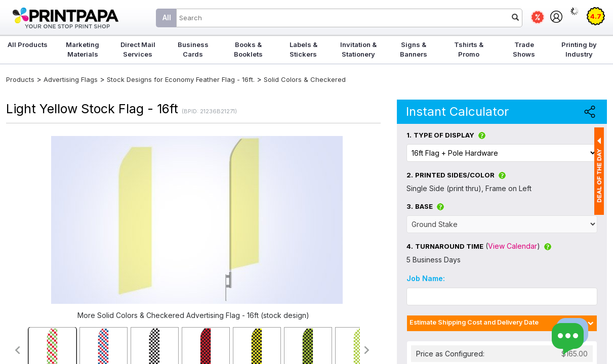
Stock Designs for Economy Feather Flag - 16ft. (181, 79)
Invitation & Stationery (358, 49)
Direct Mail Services (138, 49)
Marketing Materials (83, 49)
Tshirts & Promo (469, 49)
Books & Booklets (248, 49)
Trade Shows (524, 49)
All (167, 17)
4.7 (596, 16)
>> (367, 350)
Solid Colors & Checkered (305, 79)
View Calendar (513, 246)
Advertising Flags (71, 79)
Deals (538, 17)
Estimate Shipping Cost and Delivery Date (474, 322)
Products (20, 79)
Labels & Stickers (303, 49)
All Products (28, 44)
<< (17, 350)
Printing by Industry (579, 49)
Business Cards (193, 49)
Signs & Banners (414, 49)
